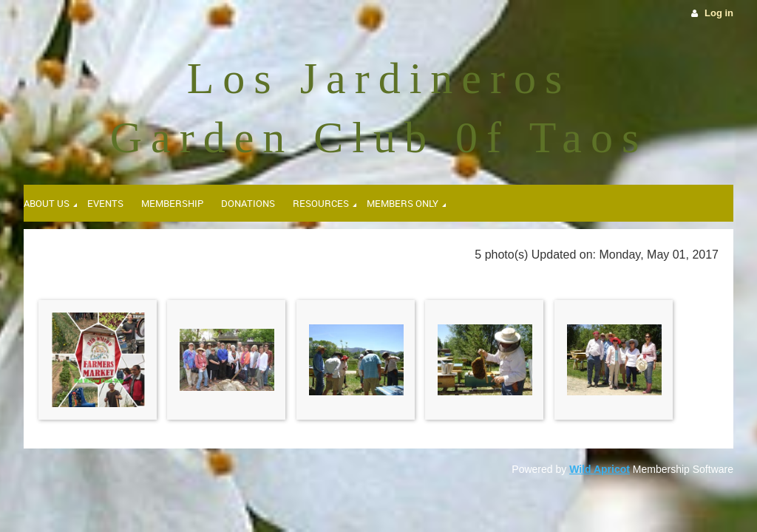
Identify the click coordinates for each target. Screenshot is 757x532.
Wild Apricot (600, 469)
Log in (719, 13)
